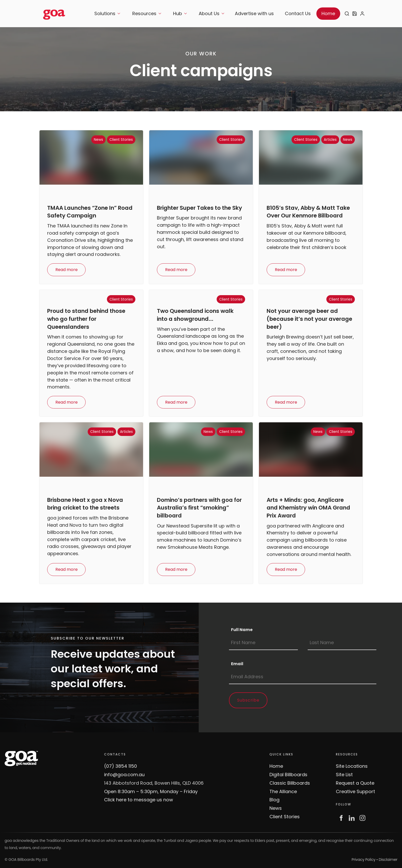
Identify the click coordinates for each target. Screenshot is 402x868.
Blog (274, 800)
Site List (344, 775)
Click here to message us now (139, 800)
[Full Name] (263, 643)
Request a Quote (355, 783)
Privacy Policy (364, 860)
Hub (178, 13)
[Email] (303, 677)
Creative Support (355, 791)
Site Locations (352, 766)
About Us (209, 13)
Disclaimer (388, 860)
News (276, 808)
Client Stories (285, 817)
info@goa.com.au (124, 775)
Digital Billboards (288, 775)
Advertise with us (254, 13)
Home (328, 13)
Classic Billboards (290, 783)
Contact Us (298, 13)
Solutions (105, 13)
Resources (144, 13)
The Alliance (283, 791)
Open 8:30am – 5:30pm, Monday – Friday (151, 791)
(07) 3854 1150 (120, 766)
